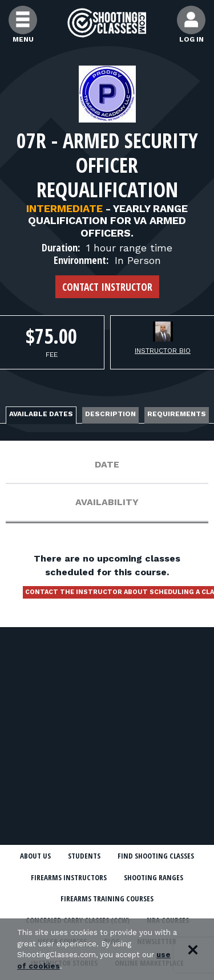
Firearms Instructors (69, 877)
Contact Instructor (107, 287)
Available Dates (41, 414)
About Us (35, 856)
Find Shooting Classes (156, 856)
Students (84, 856)
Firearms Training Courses (107, 898)
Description (110, 414)
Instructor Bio (163, 351)
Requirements (177, 414)
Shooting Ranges (154, 877)
